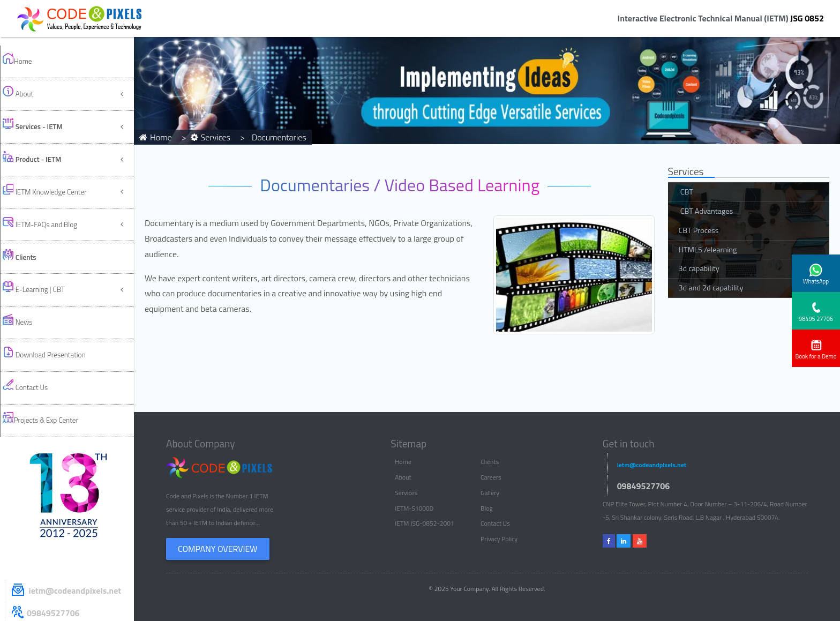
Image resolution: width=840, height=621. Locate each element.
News (27, 226)
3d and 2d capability (711, 288)
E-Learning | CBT (46, 205)
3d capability (699, 268)
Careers (491, 477)
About (28, 77)
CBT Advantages (706, 211)
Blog (487, 508)
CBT (686, 192)
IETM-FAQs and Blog (54, 163)
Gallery (490, 493)
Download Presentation (59, 248)
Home (27, 56)
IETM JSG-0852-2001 (424, 523)
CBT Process (699, 230)
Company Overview (218, 549)
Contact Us (36, 269)
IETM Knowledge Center (59, 141)
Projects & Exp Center (54, 291)
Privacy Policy (499, 539)
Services (406, 493)
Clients (490, 462)
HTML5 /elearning (708, 250)
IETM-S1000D (414, 508)
